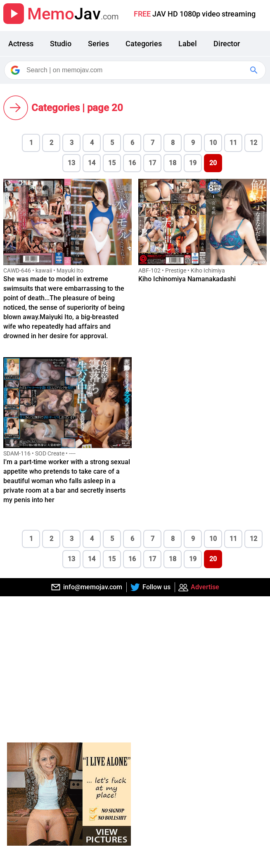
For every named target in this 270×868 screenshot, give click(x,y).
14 (92, 163)
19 (193, 163)
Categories (144, 44)
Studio (61, 44)
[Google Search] (255, 70)
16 (132, 163)
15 (112, 163)
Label (188, 44)
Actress (21, 44)
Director (227, 44)
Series (98, 44)
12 (253, 143)
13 (71, 163)
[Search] (136, 70)
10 (213, 143)
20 (213, 163)
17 (152, 163)
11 (233, 143)
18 (173, 163)
